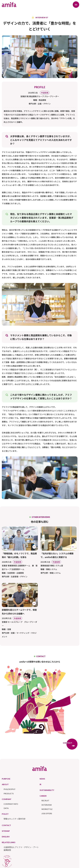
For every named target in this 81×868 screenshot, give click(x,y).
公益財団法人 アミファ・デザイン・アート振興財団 (21, 849)
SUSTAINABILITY (47, 790)
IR (40, 784)
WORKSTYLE (47, 809)
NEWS (42, 779)
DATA (6, 808)
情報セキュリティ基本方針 (15, 819)
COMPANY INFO (11, 804)
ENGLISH (6, 837)
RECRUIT (45, 800)
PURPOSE (6, 779)
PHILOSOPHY (9, 789)
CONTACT (6, 825)
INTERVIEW (47, 805)
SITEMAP (6, 831)
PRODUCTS (9, 794)
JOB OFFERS (47, 813)
